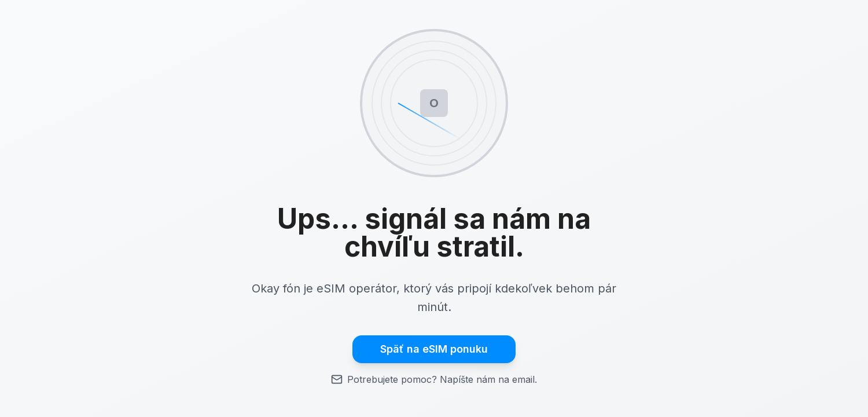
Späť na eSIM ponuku (434, 349)
